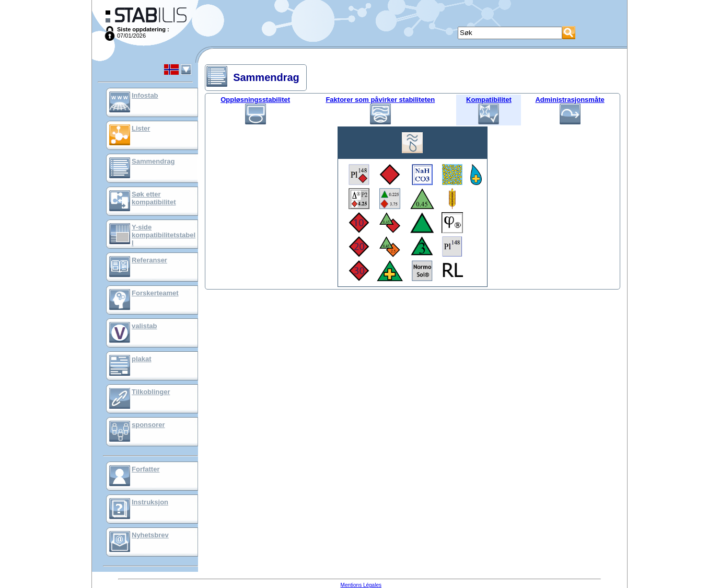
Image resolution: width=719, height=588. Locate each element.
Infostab (145, 95)
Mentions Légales (361, 585)
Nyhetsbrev (150, 535)
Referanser (149, 260)
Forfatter (146, 469)
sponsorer (148, 425)
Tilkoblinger (151, 392)
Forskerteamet (155, 293)
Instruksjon (150, 502)
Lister (141, 128)
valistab (144, 326)
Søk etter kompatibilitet (154, 198)
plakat (142, 359)
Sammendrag (153, 161)
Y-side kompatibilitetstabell (164, 235)
